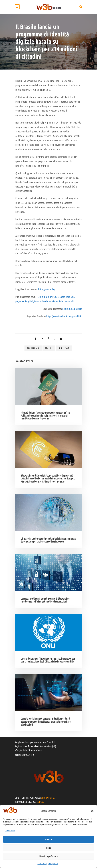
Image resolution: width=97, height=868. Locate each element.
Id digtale (64, 348)
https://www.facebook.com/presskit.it (64, 316)
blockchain (33, 348)
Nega (48, 848)
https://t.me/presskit (72, 309)
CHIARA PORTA (48, 798)
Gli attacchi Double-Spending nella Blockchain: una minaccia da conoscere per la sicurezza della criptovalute (48, 540)
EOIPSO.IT (41, 802)
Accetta (48, 839)
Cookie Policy (42, 864)
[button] (92, 811)
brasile (49, 348)
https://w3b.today (47, 289)
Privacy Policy (53, 864)
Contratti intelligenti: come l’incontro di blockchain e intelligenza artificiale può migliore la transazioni (45, 600)
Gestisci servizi (10, 831)
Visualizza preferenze (48, 856)
